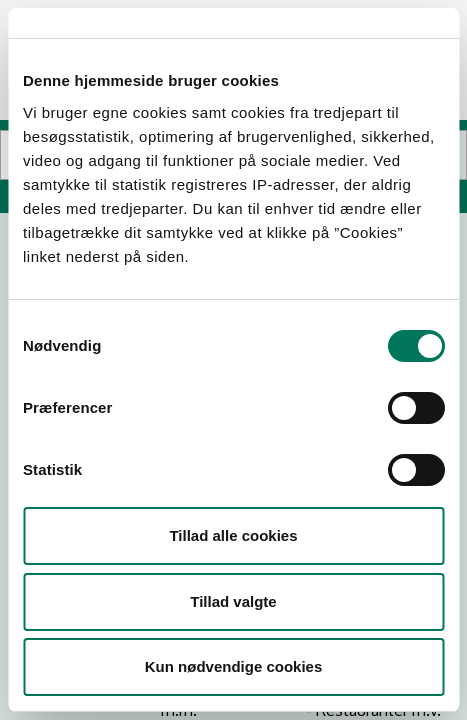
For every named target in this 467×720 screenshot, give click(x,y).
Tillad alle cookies (233, 535)
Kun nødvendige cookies (234, 666)
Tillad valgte (233, 601)
